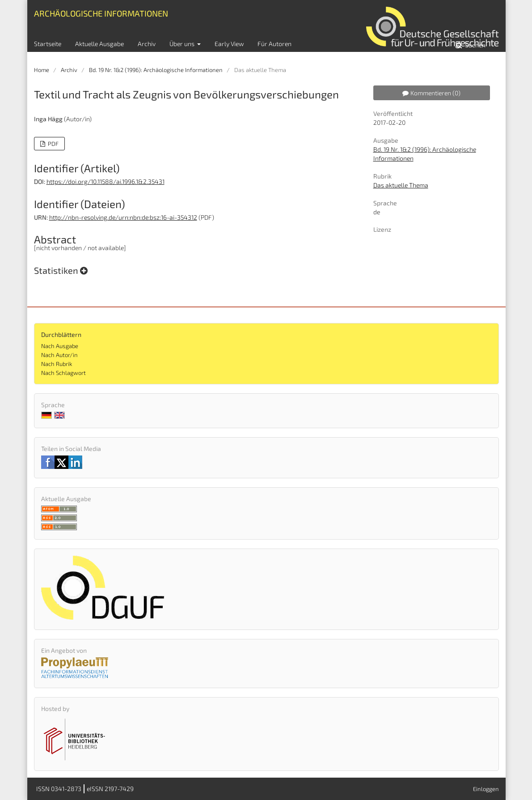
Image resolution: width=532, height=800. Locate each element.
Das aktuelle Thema (401, 185)
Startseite (48, 44)
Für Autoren (274, 44)
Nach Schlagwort (63, 373)
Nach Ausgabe (60, 346)
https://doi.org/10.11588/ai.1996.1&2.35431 (106, 181)
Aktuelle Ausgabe (99, 44)
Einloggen (486, 789)
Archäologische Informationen (101, 13)
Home (42, 70)
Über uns (183, 44)
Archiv (147, 44)
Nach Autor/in (59, 355)
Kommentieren (431, 93)
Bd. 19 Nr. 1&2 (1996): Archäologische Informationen (156, 70)
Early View (229, 44)
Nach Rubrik (57, 364)
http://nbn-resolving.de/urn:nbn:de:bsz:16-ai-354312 (123, 217)
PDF (53, 144)
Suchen (475, 45)
